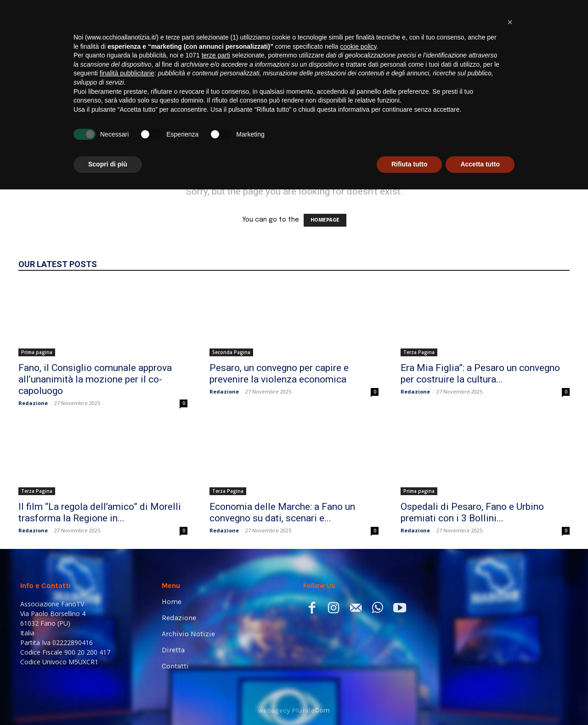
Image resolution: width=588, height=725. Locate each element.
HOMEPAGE (325, 220)
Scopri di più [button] (108, 700)
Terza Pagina (419, 352)
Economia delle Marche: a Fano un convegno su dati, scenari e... (282, 512)
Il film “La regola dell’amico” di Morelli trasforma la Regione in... (100, 512)
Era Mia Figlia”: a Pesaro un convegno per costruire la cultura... (480, 374)
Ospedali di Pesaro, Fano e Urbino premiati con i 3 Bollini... (472, 512)
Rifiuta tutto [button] (410, 700)
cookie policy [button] (358, 582)
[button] (554, 129)
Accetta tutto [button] (480, 700)
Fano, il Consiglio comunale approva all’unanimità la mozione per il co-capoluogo (95, 379)
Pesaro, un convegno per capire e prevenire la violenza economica (279, 374)
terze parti (216, 591)
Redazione (33, 403)
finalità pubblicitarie (127, 609)
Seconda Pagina (231, 352)
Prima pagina (37, 352)
